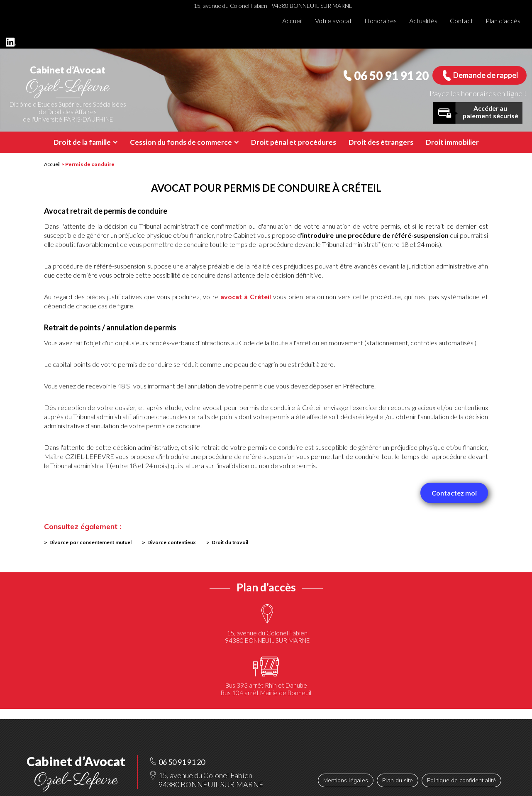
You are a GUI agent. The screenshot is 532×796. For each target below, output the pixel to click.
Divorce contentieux (172, 542)
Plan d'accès (503, 21)
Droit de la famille (82, 142)
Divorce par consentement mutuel (90, 542)
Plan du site (398, 780)
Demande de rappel (486, 75)
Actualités (423, 21)
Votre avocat (333, 21)
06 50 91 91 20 (391, 76)
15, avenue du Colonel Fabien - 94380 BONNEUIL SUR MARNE (273, 6)
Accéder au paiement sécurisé (491, 112)
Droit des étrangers (381, 142)
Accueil (292, 21)
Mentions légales (346, 780)
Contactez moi (454, 493)
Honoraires (381, 21)
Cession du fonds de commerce (181, 142)
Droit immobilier (452, 142)
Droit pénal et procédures (294, 142)
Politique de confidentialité (461, 780)
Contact (461, 21)
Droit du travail (230, 542)
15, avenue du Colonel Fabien (267, 637)
